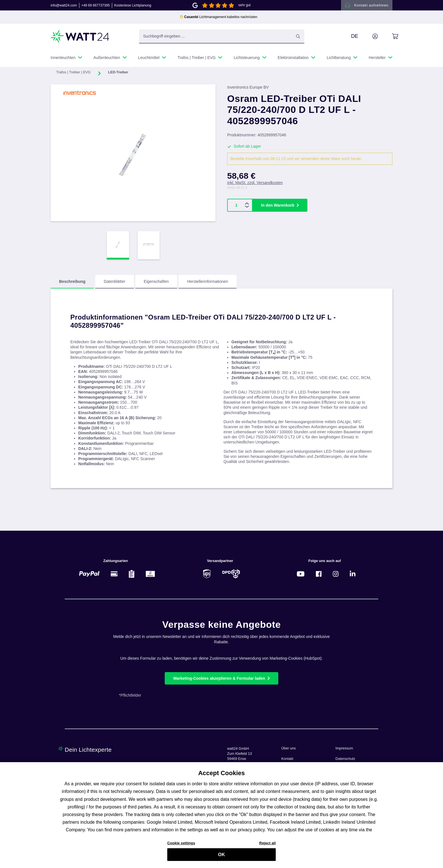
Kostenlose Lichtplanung (133, 7)
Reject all (268, 846)
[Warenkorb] (389, 39)
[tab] (72, 285)
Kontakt (287, 759)
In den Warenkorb (278, 202)
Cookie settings (181, 846)
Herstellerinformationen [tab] (208, 285)
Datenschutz (345, 759)
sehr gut (245, 7)
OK (221, 857)
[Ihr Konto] (369, 39)
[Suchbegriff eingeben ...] (222, 39)
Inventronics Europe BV (248, 90)
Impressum (344, 748)
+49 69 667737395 (95, 7)
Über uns (289, 748)
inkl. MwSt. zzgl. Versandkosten (255, 180)
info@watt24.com (64, 7)
